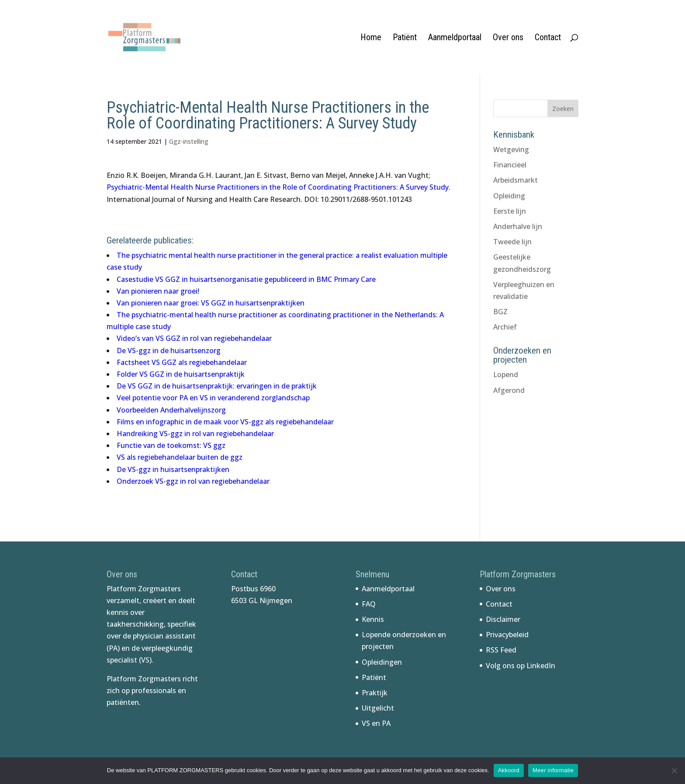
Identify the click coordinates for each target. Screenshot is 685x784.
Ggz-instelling (189, 141)
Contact (548, 38)
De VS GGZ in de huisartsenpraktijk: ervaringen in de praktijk (217, 386)
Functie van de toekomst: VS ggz (171, 445)
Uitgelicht (378, 708)
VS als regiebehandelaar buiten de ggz (180, 457)
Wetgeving (511, 149)
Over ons (508, 38)
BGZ (500, 312)
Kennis (373, 619)
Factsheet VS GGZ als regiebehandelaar (182, 362)
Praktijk (375, 693)
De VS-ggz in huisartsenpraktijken (173, 469)
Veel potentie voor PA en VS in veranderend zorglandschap (213, 398)
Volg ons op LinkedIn (521, 666)
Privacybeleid (507, 635)
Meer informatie (553, 770)
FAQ (369, 604)
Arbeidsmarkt (515, 180)
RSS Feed (501, 650)
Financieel (510, 165)
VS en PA (376, 723)
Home (371, 38)
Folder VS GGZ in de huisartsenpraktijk (181, 374)
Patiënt (405, 38)
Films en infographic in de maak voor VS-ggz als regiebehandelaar (225, 422)
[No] (674, 770)
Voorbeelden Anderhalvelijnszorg (171, 410)
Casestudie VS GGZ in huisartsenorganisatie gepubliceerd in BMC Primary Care (246, 279)
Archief (505, 327)
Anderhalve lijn (518, 226)
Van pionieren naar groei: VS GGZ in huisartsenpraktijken (211, 303)
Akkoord (509, 770)
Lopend (506, 375)
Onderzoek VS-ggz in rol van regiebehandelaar (193, 481)
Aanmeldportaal (455, 38)
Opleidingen (382, 662)
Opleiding (509, 196)
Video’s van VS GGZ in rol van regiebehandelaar (194, 338)
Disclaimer (503, 619)
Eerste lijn (510, 211)
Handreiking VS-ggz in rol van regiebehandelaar (195, 434)
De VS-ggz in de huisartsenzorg (169, 350)
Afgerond (509, 390)
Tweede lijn (512, 242)
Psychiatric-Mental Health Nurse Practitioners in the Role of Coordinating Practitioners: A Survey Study (278, 187)
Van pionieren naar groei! (158, 291)
